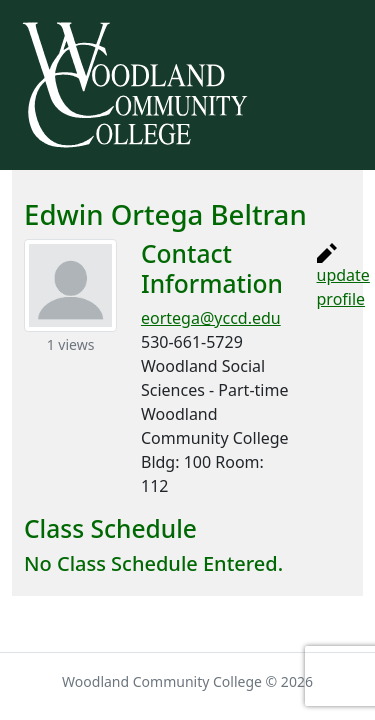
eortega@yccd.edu (211, 318)
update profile (343, 276)
